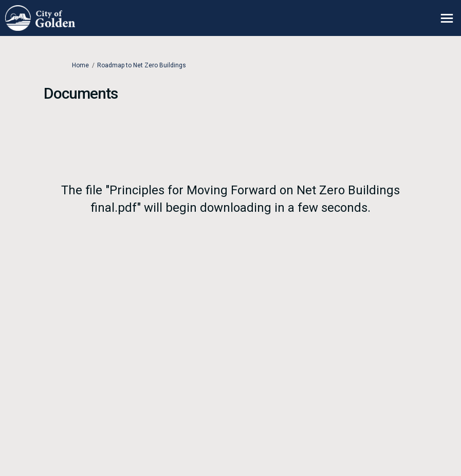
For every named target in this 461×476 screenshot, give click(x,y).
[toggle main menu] (447, 18)
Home (80, 65)
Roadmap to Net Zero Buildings (142, 65)
